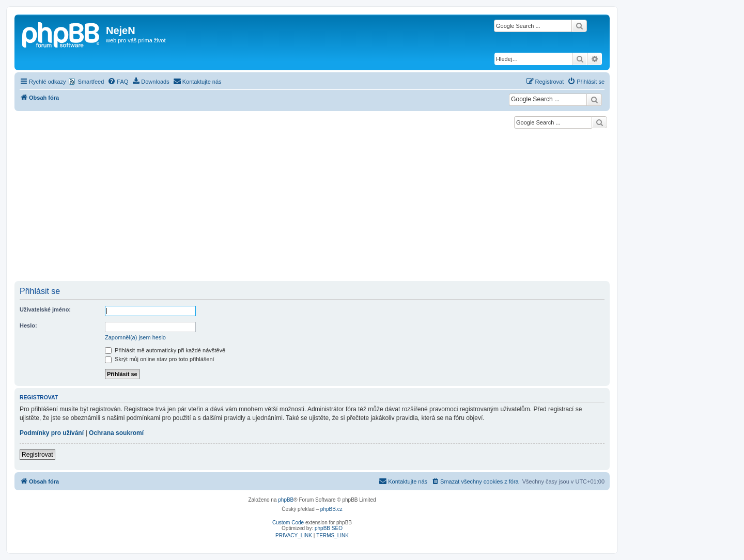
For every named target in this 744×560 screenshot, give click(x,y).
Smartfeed (91, 82)
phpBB (286, 500)
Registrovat (37, 455)
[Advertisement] (312, 204)
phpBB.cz (331, 509)
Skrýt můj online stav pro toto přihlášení (160, 359)
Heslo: (28, 325)
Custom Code (288, 523)
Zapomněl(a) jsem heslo (135, 337)
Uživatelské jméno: (45, 309)
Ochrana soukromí (116, 433)
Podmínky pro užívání (52, 433)
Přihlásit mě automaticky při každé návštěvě (165, 350)
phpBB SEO (329, 528)
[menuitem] (118, 82)
